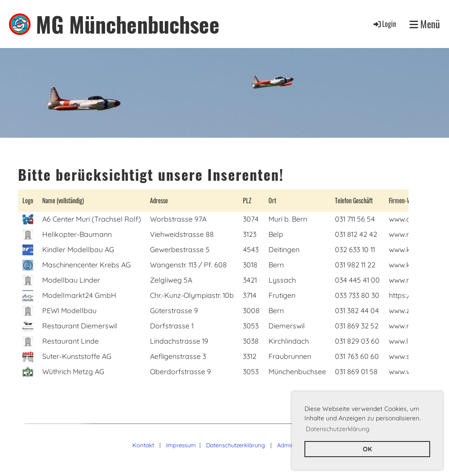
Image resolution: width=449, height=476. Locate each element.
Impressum (181, 445)
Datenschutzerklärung (236, 445)
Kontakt (143, 445)
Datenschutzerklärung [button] (338, 429)
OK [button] (367, 449)
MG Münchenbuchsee (128, 24)
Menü (425, 24)
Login (384, 24)
